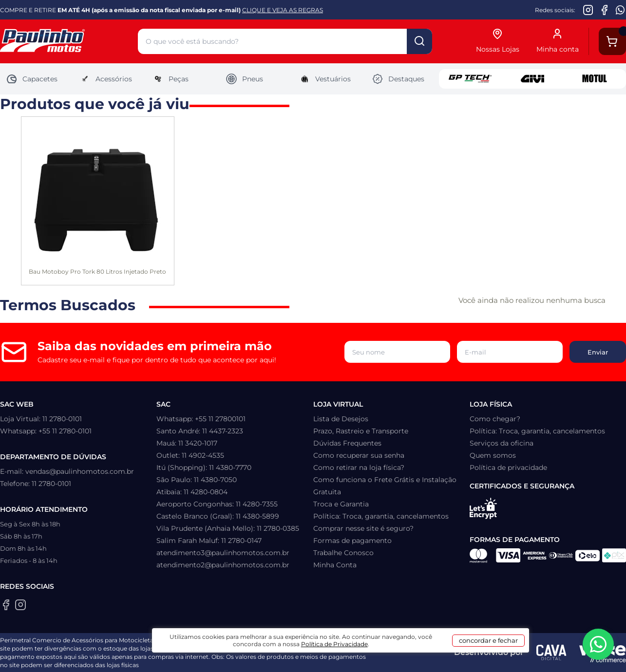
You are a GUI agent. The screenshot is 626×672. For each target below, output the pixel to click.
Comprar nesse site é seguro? (363, 528)
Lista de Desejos (341, 419)
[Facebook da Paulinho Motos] (604, 10)
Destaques (398, 79)
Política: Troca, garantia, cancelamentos (381, 516)
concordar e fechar (464, 654)
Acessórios (105, 79)
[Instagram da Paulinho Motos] (588, 10)
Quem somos (493, 455)
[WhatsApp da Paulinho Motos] (620, 10)
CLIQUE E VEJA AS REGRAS (283, 10)
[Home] (69, 42)
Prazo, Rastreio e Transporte (361, 431)
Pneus (244, 79)
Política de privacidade (508, 467)
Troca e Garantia (341, 504)
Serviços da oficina (502, 443)
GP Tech (470, 79)
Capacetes (32, 79)
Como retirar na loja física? (359, 467)
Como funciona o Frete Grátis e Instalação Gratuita (385, 486)
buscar (419, 41)
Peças (170, 79)
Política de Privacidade (366, 658)
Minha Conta (335, 565)
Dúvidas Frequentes (347, 443)
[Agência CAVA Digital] (551, 653)
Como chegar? (495, 419)
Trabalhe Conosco (343, 553)
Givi (532, 79)
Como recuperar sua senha (359, 455)
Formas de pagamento (352, 541)
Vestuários (325, 79)
